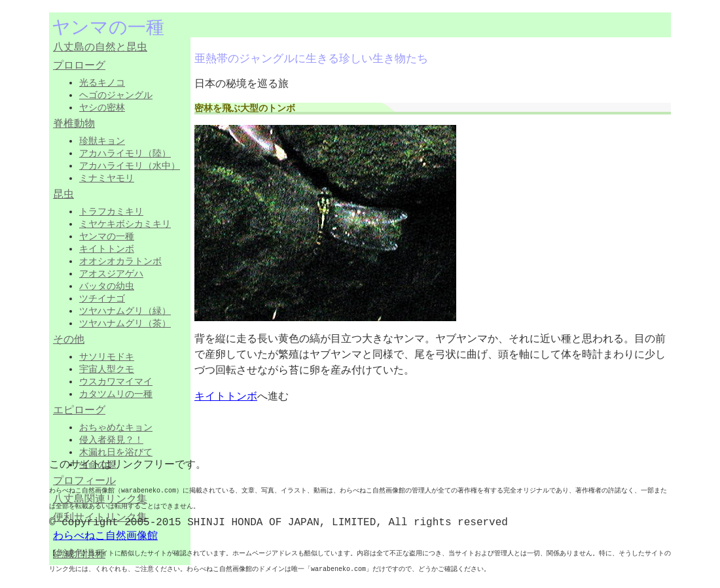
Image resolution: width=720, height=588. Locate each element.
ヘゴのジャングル (116, 95)
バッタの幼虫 (107, 286)
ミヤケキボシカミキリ (125, 224)
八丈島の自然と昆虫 (100, 48)
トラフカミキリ (111, 211)
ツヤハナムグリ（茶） (125, 323)
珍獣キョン (102, 141)
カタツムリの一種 (116, 394)
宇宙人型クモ (107, 369)
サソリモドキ (107, 356)
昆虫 (63, 195)
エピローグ (79, 411)
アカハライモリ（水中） (130, 165)
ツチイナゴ (102, 298)
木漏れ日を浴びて (116, 452)
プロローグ (79, 66)
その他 (69, 340)
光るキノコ (102, 82)
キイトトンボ (107, 249)
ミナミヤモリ (107, 178)
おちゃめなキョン (116, 427)
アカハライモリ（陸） (125, 153)
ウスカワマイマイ (116, 381)
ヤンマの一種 (107, 236)
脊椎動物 (74, 124)
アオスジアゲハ (111, 273)
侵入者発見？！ (111, 440)
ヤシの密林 (102, 107)
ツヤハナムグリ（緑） (125, 311)
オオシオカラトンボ (120, 261)
